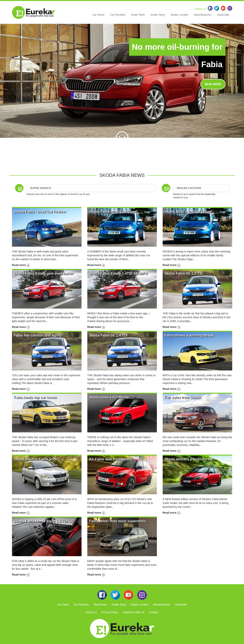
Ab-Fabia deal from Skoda (111, 459)
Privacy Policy (110, 612)
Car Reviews (118, 15)
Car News (98, 15)
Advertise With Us (134, 612)
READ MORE (213, 84)
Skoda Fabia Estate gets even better (44, 274)
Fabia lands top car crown (35, 397)
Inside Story (158, 15)
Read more (21, 265)
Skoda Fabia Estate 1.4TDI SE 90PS (118, 274)
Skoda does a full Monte (109, 397)
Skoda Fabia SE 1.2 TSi (184, 274)
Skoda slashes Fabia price (36, 459)
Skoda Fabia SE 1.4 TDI (108, 335)
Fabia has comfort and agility (38, 335)
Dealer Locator (179, 15)
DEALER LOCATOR (189, 188)
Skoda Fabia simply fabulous (113, 212)
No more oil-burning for (177, 47)
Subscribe (223, 15)
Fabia (212, 64)
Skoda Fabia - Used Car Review (40, 212)
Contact (154, 612)
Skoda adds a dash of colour (188, 212)
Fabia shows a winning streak (189, 335)
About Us (91, 612)
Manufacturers (203, 15)
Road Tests (138, 15)
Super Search (41, 188)
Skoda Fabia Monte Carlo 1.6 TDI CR (44, 521)
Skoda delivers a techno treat (189, 459)
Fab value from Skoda (183, 397)
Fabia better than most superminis (118, 521)
